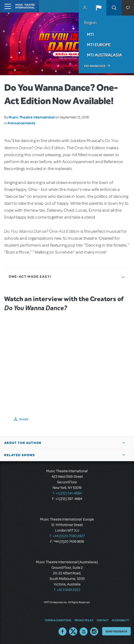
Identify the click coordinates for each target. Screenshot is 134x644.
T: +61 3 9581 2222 (67, 590)
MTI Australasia (104, 55)
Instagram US (94, 632)
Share (24, 419)
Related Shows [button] (20, 455)
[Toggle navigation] (6, 6)
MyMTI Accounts (85, 8)
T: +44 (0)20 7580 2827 (67, 536)
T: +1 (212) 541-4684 (67, 493)
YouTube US (84, 632)
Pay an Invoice (95, 66)
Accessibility (120, 620)
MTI (90, 34)
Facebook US (63, 632)
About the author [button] (23, 443)
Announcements (21, 123)
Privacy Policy (84, 620)
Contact (103, 620)
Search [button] (114, 8)
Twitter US (73, 632)
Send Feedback (116, 631)
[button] (99, 8)
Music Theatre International (32, 117)
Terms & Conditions (58, 620)
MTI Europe (99, 45)
